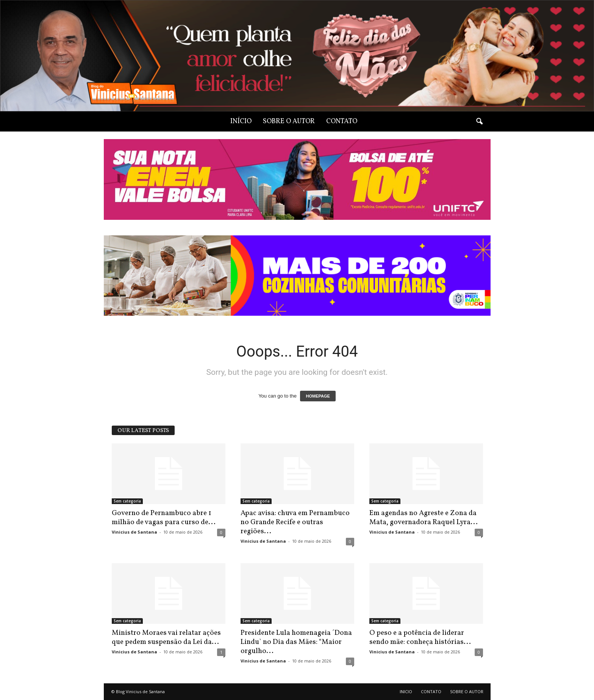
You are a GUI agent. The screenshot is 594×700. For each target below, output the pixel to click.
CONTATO (342, 121)
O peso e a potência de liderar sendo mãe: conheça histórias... (420, 637)
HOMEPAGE (318, 396)
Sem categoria (127, 501)
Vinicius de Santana (134, 532)
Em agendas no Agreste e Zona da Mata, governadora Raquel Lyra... (424, 518)
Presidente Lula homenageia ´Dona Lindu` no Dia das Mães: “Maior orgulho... (296, 642)
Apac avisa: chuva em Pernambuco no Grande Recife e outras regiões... (295, 522)
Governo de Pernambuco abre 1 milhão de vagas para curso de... (164, 518)
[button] (479, 122)
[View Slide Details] (297, 276)
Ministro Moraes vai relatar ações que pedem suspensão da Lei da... (166, 637)
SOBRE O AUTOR (289, 121)
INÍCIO (241, 121)
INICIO (406, 691)
